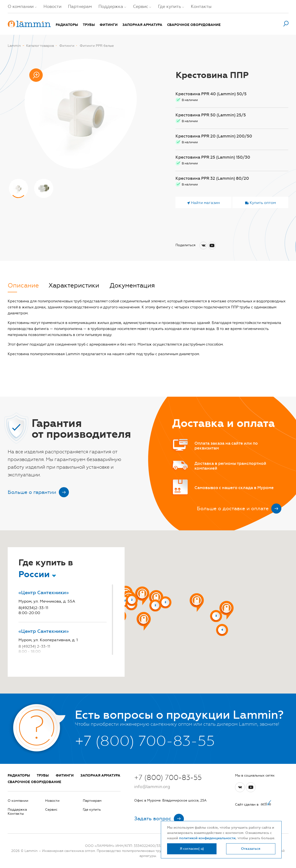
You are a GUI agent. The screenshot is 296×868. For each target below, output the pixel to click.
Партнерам (80, 6)
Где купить (169, 6)
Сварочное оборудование (194, 25)
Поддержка (111, 6)
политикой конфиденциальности (207, 838)
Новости (52, 6)
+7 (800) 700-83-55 (168, 778)
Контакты (201, 6)
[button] (197, 603)
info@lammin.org (152, 787)
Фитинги (109, 25)
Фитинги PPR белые (97, 46)
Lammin (14, 46)
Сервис (141, 6)
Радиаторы (67, 25)
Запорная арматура (142, 25)
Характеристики (74, 286)
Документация (132, 286)
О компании (21, 6)
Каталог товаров (40, 46)
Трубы (89, 25)
